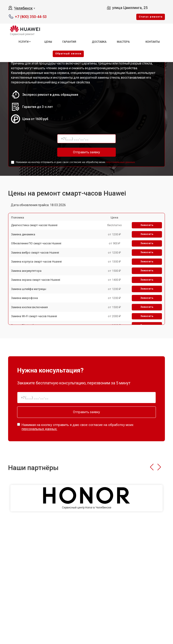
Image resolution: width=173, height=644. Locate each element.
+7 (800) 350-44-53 (31, 17)
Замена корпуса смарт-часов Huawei (36, 262)
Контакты (153, 42)
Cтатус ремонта (151, 17)
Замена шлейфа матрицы (29, 289)
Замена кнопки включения (29, 307)
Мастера (123, 42)
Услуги (23, 42)
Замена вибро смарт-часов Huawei (35, 253)
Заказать (147, 225)
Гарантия (69, 42)
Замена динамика (23, 234)
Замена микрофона (24, 298)
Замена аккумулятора (26, 271)
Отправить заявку (86, 152)
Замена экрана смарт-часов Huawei (36, 280)
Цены (48, 42)
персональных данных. (121, 162)
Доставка (99, 42)
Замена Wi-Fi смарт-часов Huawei (34, 316)
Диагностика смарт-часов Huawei (34, 225)
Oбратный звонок (68, 54)
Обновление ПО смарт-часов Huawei (36, 243)
